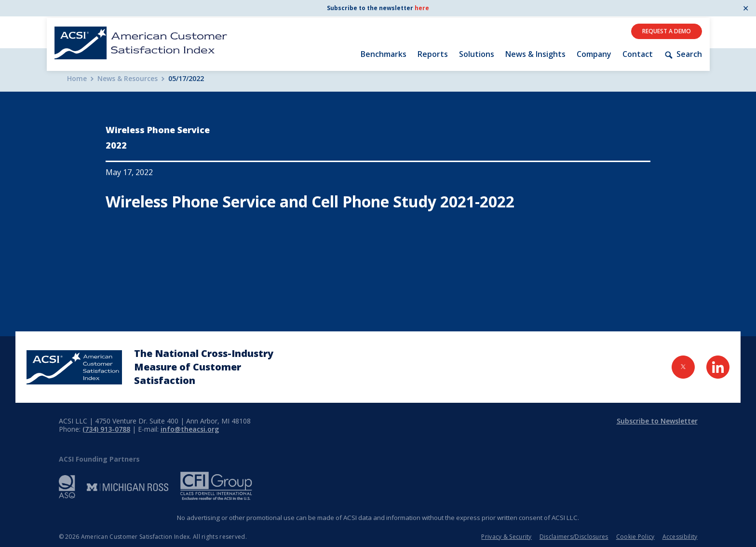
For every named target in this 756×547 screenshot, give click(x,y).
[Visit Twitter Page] (683, 367)
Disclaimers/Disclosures (574, 537)
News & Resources (128, 79)
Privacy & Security (506, 537)
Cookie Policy (635, 537)
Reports (433, 54)
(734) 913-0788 (106, 429)
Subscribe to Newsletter (657, 421)
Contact (638, 54)
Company (594, 54)
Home (77, 79)
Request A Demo (667, 31)
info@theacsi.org (190, 429)
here (422, 8)
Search (683, 54)
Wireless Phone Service (158, 130)
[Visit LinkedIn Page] (718, 367)
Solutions (477, 54)
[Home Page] (74, 367)
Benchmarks (384, 54)
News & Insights (535, 54)
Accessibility (680, 537)
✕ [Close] (746, 8)
